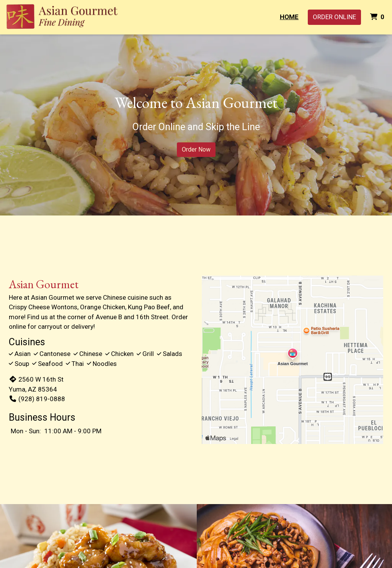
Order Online (334, 17)
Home (289, 17)
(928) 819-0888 (37, 399)
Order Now (196, 149)
